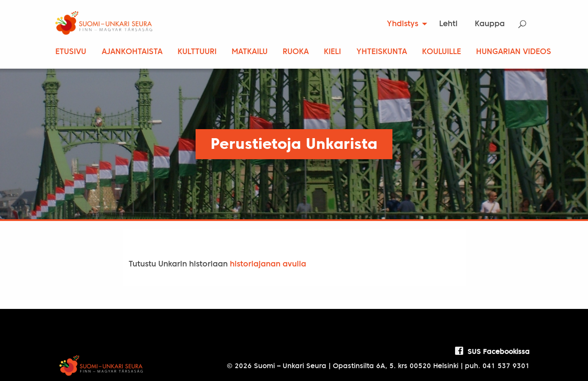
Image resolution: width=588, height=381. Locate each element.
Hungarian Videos (514, 52)
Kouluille (442, 52)
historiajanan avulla (268, 265)
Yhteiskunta (382, 52)
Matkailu (250, 52)
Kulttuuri (197, 52)
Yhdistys (403, 24)
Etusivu (71, 52)
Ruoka (296, 52)
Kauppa (490, 24)
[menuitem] (404, 24)
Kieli (332, 52)
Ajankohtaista (132, 52)
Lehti (448, 24)
